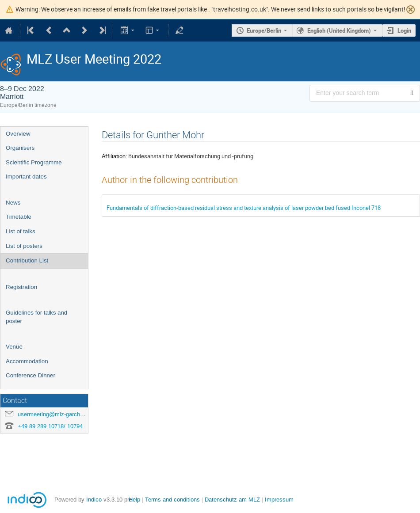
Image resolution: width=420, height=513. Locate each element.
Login (404, 30)
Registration (21, 287)
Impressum (279, 500)
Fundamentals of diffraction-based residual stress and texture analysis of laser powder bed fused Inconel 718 (244, 208)
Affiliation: (114, 156)
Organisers (20, 148)
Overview (18, 134)
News (13, 203)
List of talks (21, 231)
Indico (94, 500)
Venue (14, 347)
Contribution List (27, 260)
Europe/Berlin (264, 30)
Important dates (26, 177)
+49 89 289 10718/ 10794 (50, 426)
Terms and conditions (172, 500)
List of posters (24, 246)
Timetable (19, 217)
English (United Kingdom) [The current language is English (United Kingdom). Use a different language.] (339, 30)
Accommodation (27, 361)
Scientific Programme (34, 162)
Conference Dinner (31, 375)
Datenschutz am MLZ (232, 500)
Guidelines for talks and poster (36, 317)
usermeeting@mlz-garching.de (57, 414)
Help (134, 500)
